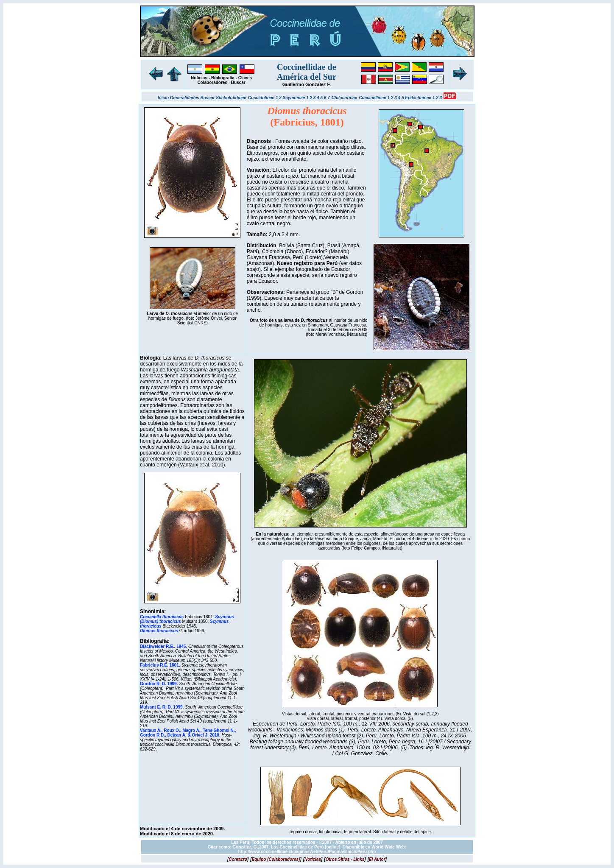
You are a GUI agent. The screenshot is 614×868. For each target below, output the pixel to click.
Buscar (238, 82)
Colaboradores (212, 82)
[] (238, 859)
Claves (245, 78)
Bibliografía (223, 78)
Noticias (199, 78)
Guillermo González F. (307, 84)
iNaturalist (357, 334)
